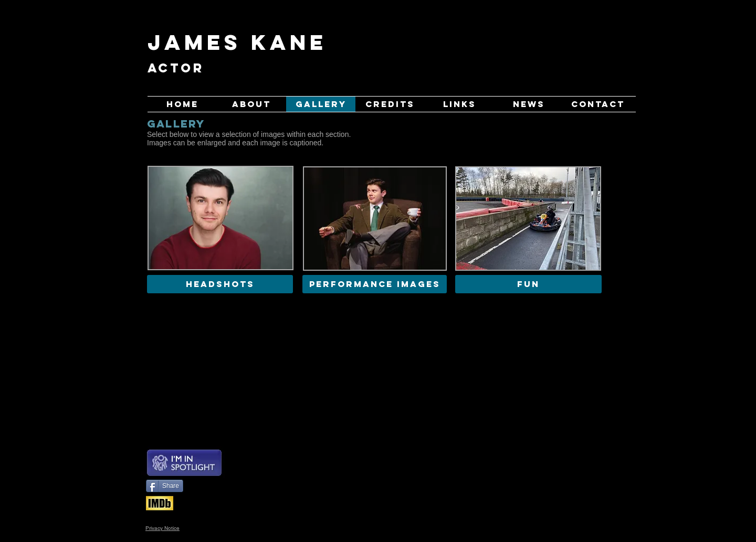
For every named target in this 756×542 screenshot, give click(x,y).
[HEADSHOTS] (220, 284)
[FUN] (528, 284)
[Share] (165, 486)
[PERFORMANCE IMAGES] (375, 284)
